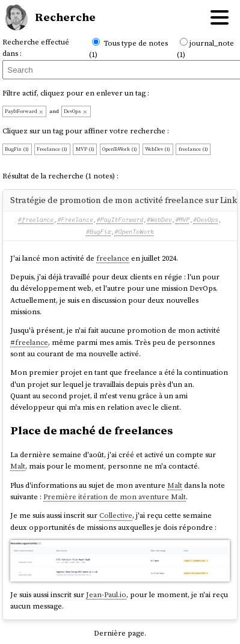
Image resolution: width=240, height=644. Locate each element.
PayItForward (24, 111)
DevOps (76, 111)
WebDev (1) (158, 149)
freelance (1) (193, 149)
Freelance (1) (52, 149)
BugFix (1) (17, 149)
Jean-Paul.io (106, 594)
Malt (18, 466)
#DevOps (206, 220)
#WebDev (159, 220)
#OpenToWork (134, 232)
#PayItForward (120, 220)
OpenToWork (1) (120, 149)
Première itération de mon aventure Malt (115, 497)
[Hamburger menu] (220, 18)
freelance (113, 258)
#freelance (36, 220)
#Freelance (75, 220)
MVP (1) (85, 149)
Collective (116, 515)
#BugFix (99, 232)
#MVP (183, 220)
